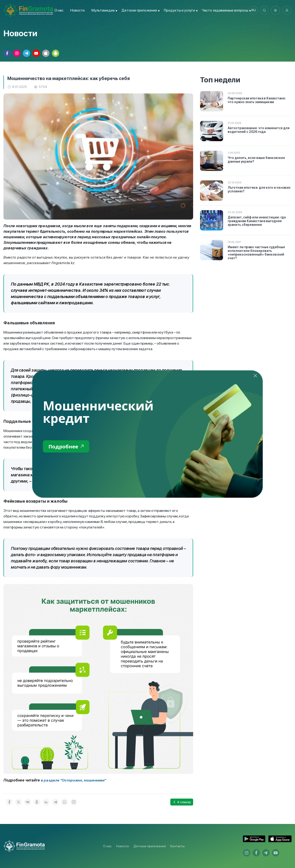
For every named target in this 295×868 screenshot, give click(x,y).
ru (252, 10)
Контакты (177, 846)
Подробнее (67, 446)
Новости (77, 10)
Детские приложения (150, 846)
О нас (58, 10)
